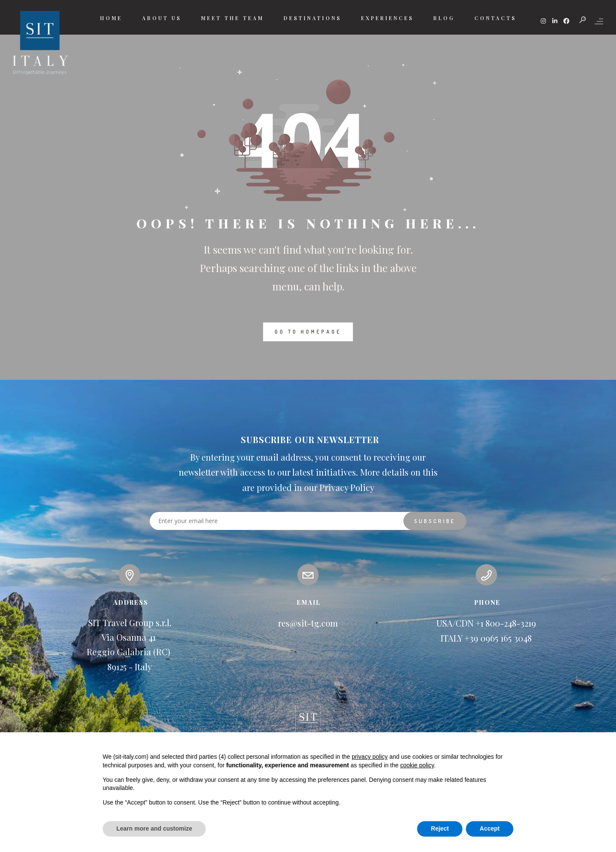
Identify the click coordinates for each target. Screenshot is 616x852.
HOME (111, 18)
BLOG (444, 18)
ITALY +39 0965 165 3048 (486, 638)
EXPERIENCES (387, 18)
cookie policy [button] (417, 765)
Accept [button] (490, 828)
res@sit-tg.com (308, 623)
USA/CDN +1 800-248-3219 (486, 623)
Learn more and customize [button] (154, 828)
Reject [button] (440, 828)
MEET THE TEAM (232, 18)
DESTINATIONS (312, 18)
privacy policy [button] (370, 757)
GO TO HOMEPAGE (308, 332)
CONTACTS (495, 18)
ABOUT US (162, 18)
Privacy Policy (347, 487)
